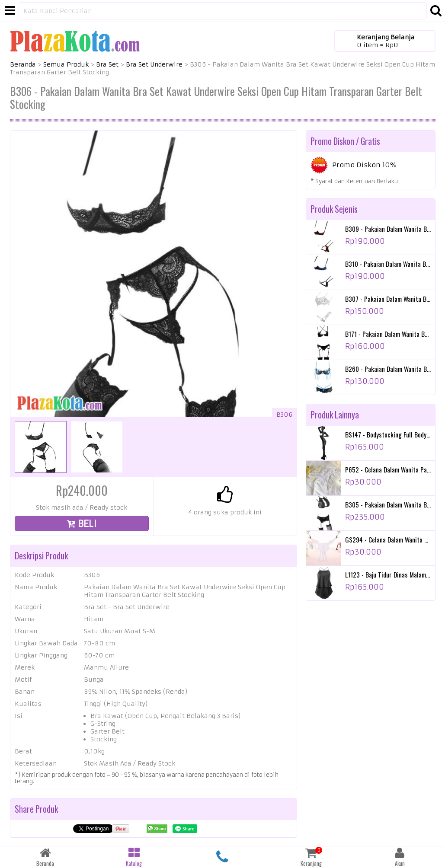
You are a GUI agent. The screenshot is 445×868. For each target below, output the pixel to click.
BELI (82, 524)
